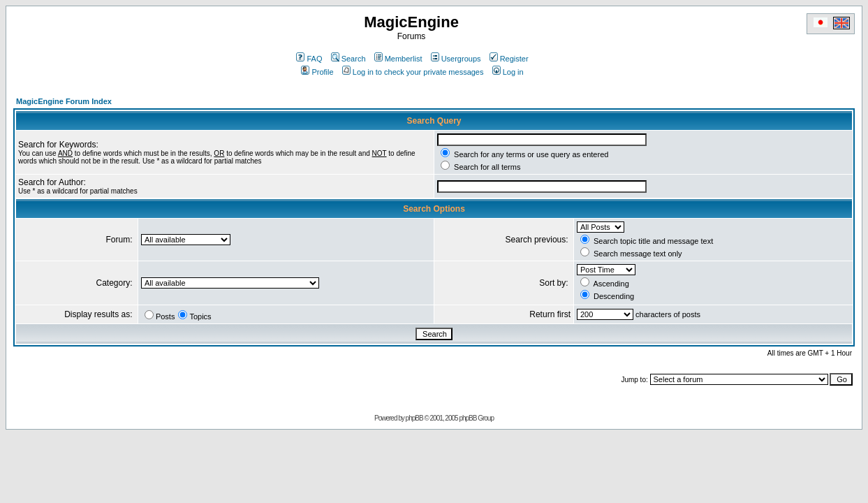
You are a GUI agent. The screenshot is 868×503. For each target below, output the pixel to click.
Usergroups (456, 59)
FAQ (309, 59)
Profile (317, 72)
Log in (508, 72)
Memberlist (398, 59)
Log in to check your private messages (413, 72)
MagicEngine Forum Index (64, 101)
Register (509, 59)
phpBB (414, 418)
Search (348, 59)
